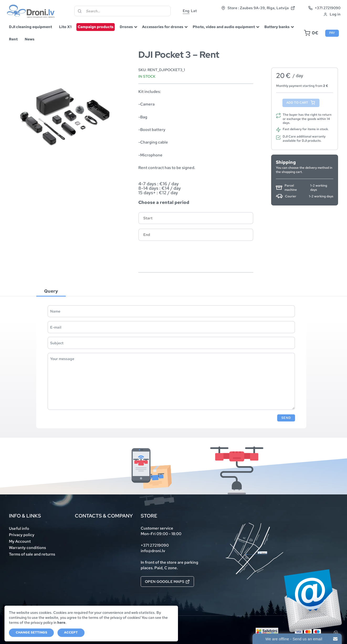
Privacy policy (22, 535)
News (30, 39)
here (61, 622)
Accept (71, 632)
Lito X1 (65, 27)
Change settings (31, 632)
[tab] (51, 291)
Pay (332, 33)
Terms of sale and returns (32, 554)
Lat (194, 11)
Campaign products (96, 27)
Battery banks (277, 27)
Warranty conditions (27, 548)
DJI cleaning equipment (30, 27)
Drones (126, 27)
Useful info (19, 528)
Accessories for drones (163, 27)
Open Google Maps (167, 582)
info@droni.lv (153, 551)
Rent (13, 39)
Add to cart (297, 103)
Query (51, 291)
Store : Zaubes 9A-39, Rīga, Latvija (258, 8)
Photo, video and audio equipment (224, 27)
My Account (20, 541)
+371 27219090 (324, 8)
